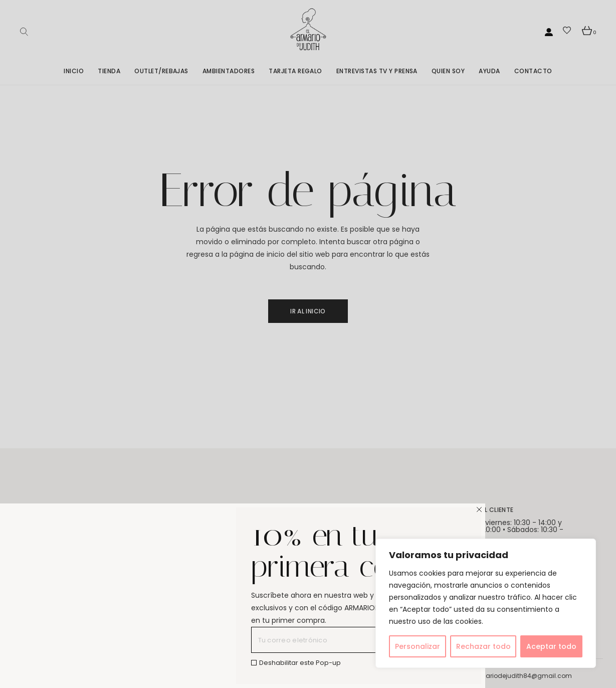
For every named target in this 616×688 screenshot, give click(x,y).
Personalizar (418, 646)
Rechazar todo (483, 646)
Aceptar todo (551, 646)
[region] (486, 603)
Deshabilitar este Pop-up (300, 663)
